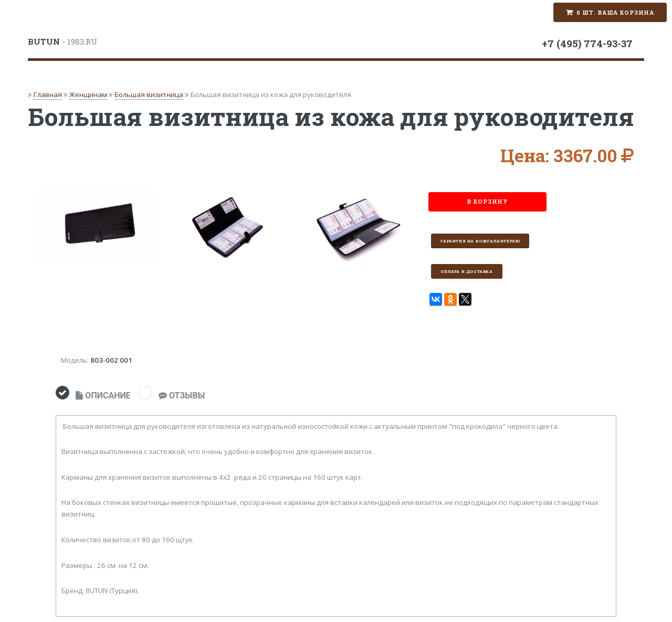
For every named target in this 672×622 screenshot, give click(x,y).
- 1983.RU (62, 41)
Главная (48, 94)
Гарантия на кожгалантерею (480, 241)
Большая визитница (149, 94)
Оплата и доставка (466, 271)
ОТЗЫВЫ (182, 396)
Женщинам (88, 94)
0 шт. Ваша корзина (615, 13)
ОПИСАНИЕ (103, 396)
